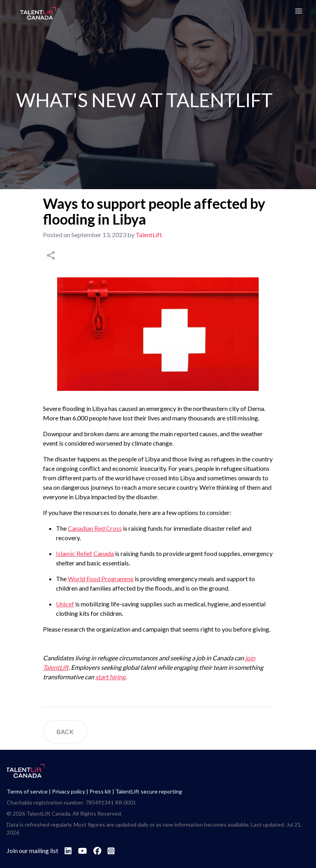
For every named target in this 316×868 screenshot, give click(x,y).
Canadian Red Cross (95, 528)
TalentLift (149, 235)
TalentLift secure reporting (149, 791)
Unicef (65, 604)
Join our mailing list (33, 850)
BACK (65, 731)
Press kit (100, 791)
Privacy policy (69, 791)
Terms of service (27, 791)
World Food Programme (101, 579)
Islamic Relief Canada (85, 553)
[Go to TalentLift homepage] (38, 14)
